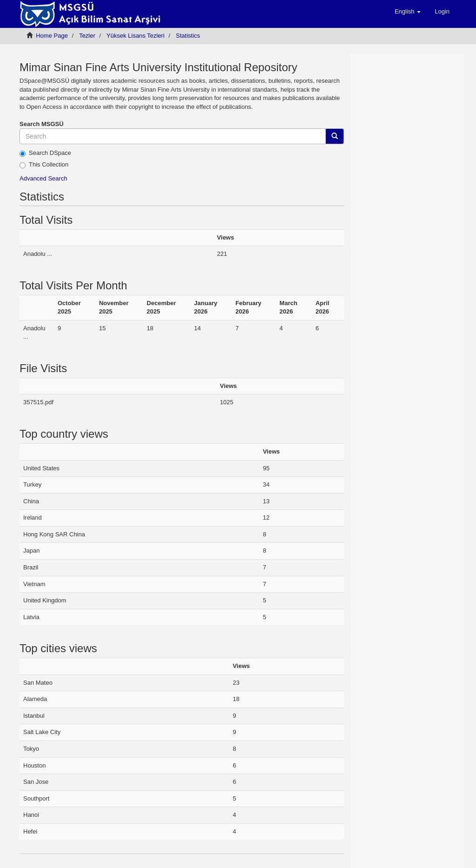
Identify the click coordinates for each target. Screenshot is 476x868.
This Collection (44, 165)
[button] (408, 12)
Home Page (52, 36)
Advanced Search (43, 178)
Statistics (188, 36)
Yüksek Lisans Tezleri (136, 36)
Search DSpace (45, 153)
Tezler (87, 36)
